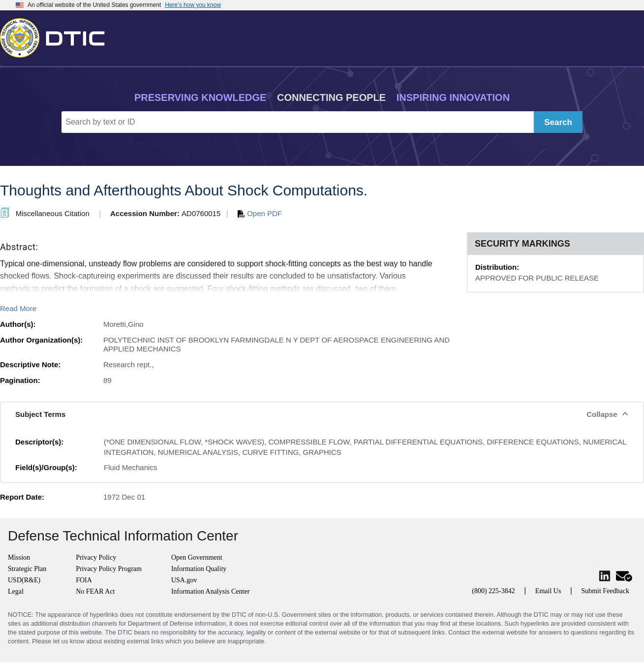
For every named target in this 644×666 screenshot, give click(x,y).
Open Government (197, 557)
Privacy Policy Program (109, 569)
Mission (19, 557)
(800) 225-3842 (493, 591)
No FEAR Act (95, 591)
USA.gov (184, 580)
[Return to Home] (57, 36)
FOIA (84, 580)
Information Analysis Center (210, 591)
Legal (16, 591)
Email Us (548, 591)
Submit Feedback (605, 591)
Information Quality (199, 569)
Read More (18, 308)
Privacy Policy (96, 557)
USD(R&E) (24, 580)
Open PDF (260, 213)
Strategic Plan (27, 569)
